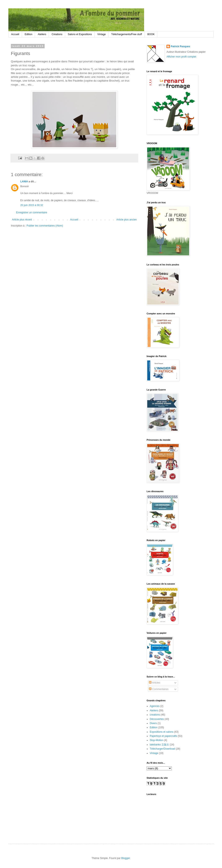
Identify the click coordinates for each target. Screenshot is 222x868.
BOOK (151, 34)
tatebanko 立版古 (159, 745)
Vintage (102, 34)
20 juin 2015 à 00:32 (32, 205)
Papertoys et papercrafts (163, 736)
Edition (29, 34)
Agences (155, 706)
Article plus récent (22, 220)
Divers (153, 723)
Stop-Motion (157, 740)
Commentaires (159, 689)
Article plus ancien (127, 220)
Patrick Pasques (180, 46)
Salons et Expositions (80, 34)
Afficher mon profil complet (181, 57)
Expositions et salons (162, 732)
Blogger (126, 858)
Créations (57, 34)
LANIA (24, 182)
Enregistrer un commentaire (32, 213)
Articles (155, 683)
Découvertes (157, 719)
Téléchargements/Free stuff (127, 34)
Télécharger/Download (162, 749)
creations (155, 715)
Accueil (15, 34)
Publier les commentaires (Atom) (45, 226)
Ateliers (42, 34)
